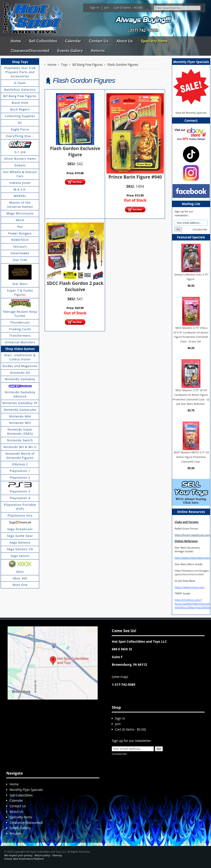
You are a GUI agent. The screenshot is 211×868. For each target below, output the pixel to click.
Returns (98, 51)
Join (107, 8)
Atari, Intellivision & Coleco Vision (20, 357)
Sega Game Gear (20, 536)
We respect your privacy (18, 855)
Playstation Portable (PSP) (20, 507)
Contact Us (99, 41)
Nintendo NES (20, 423)
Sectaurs (20, 246)
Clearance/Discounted (30, 51)
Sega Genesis (20, 542)
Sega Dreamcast (20, 529)
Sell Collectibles (43, 41)
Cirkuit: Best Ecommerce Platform (24, 859)
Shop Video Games (20, 349)
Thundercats (20, 322)
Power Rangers (20, 233)
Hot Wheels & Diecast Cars (20, 174)
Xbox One (20, 585)
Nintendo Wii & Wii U (20, 447)
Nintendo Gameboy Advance (20, 394)
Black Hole (20, 103)
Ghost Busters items (20, 159)
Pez (20, 227)
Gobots (20, 165)
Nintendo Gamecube (20, 410)
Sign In (95, 8)
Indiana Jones (20, 183)
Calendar (73, 41)
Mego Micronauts (20, 213)
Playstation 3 (20, 491)
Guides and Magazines (20, 366)
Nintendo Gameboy (20, 379)
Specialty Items (154, 41)
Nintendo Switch (20, 440)
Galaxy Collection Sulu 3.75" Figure (191, 277)
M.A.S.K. (20, 189)
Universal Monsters (20, 342)
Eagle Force (20, 129)
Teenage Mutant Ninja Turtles (20, 314)
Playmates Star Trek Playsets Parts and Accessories (20, 72)
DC (20, 123)
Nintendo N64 (20, 416)
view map (120, 677)
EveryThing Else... (20, 136)
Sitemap (57, 855)
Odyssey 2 (20, 464)
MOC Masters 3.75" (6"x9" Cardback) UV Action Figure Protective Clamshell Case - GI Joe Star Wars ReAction (191, 397)
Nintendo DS (20, 373)
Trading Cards (20, 329)
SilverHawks (20, 253)
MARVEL (20, 196)
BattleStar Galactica (20, 90)
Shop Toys (20, 62)
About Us (125, 41)
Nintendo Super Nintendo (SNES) (20, 431)
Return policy (42, 855)
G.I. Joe (20, 152)
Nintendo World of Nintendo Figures (20, 456)
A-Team (20, 83)
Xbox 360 (20, 578)
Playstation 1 (20, 471)
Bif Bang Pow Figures (20, 96)
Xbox (20, 572)
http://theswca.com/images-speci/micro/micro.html (192, 572)
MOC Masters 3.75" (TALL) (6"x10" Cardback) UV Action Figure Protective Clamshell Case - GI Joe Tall (191, 335)
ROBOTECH (20, 240)
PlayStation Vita (20, 515)
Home (16, 41)
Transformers (20, 336)
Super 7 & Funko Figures (20, 292)
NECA (20, 220)
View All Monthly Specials (191, 113)
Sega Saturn (20, 556)
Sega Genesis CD (20, 549)
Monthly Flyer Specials (26, 790)
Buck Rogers (20, 109)
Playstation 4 (20, 498)
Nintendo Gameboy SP (20, 403)
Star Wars (20, 284)
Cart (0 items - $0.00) (128, 8)
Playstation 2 (20, 477)
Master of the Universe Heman (20, 205)
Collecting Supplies (20, 116)
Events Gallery (70, 51)
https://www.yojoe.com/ (189, 587)
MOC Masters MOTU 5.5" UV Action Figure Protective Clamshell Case (192, 457)
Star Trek (20, 260)
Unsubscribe (200, 229)
